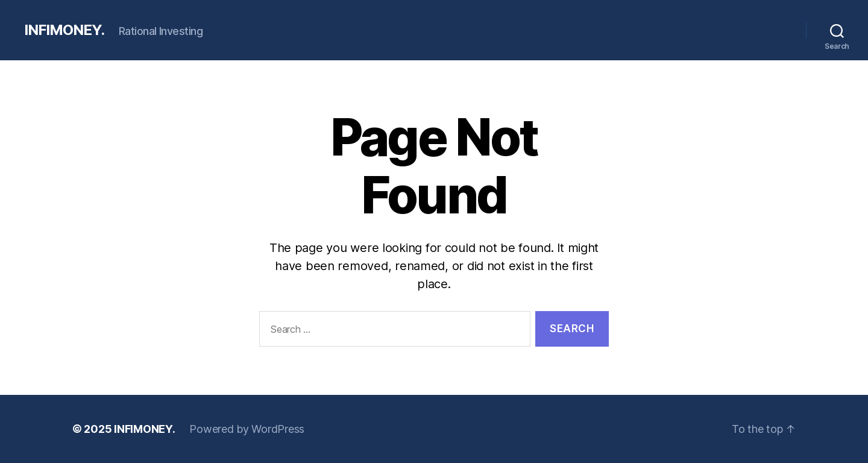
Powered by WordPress (247, 429)
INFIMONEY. (64, 30)
